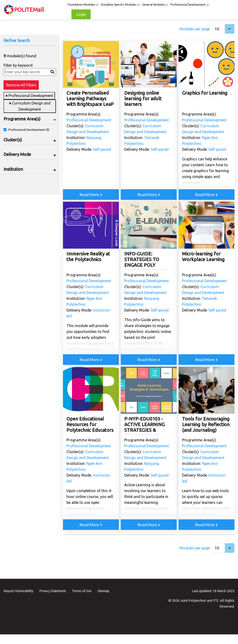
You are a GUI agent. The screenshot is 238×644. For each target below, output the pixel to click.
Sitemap (103, 591)
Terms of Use (82, 591)
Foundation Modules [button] (83, 5)
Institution (13, 169)
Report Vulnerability (18, 591)
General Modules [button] (155, 5)
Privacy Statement (53, 591)
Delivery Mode (17, 154)
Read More (91, 195)
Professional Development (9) (29, 130)
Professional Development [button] (190, 5)
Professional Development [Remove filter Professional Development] (30, 96)
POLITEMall (29, 10)
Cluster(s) (13, 140)
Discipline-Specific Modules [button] (120, 5)
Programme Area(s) (22, 119)
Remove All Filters (21, 85)
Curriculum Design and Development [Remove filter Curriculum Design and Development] (31, 106)
